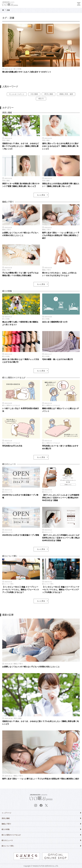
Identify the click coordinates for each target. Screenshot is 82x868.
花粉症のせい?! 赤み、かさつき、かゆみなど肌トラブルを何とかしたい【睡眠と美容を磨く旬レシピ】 (21, 146)
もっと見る (41, 195)
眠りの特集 (6, 829)
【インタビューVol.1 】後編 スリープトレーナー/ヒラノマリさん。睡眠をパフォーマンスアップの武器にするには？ (21, 590)
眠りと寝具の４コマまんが (11, 835)
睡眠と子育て (6, 824)
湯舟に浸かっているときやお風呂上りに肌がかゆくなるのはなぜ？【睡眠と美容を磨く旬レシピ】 (60, 146)
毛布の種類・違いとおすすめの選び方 (58, 359)
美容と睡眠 (6, 818)
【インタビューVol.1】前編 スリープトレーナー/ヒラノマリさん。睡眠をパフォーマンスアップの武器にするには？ (61, 590)
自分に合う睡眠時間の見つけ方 (55, 322)
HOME (3, 10)
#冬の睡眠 (34, 94)
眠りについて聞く (8, 846)
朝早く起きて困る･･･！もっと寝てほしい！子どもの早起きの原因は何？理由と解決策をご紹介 (61, 235)
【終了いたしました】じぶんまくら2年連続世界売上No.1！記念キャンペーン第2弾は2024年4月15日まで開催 (61, 498)
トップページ (6, 813)
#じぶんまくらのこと (17, 94)
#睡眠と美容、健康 (66, 94)
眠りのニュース (7, 840)
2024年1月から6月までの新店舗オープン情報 (21, 535)
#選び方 (41, 99)
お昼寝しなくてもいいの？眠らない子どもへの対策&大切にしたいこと (31, 667)
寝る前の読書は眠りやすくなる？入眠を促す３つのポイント (27, 72)
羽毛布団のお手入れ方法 (12, 446)
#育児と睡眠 (49, 94)
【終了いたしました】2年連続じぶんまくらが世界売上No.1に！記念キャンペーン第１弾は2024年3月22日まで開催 (61, 538)
